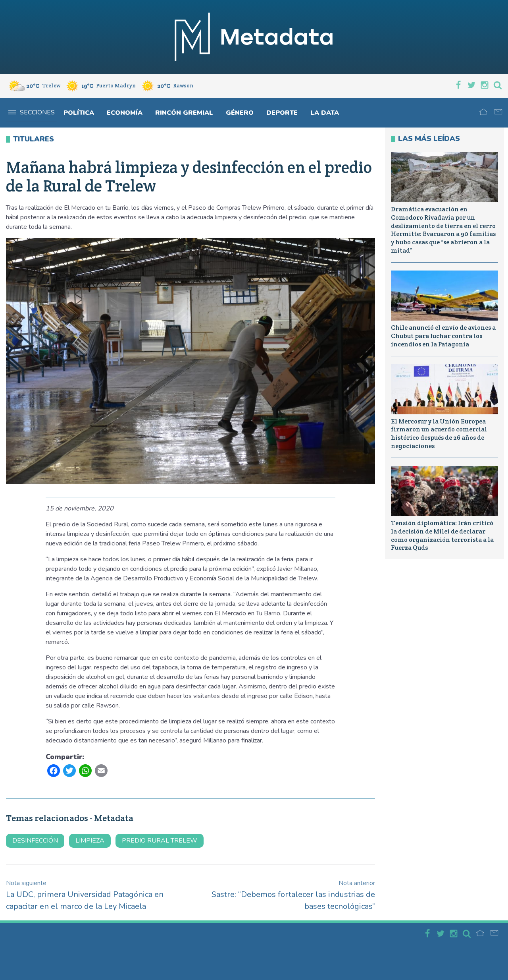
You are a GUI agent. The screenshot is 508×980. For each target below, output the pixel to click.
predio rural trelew (160, 841)
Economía (125, 113)
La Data (325, 113)
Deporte (282, 113)
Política (79, 113)
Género (240, 113)
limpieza (90, 841)
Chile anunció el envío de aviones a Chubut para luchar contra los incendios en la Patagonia (443, 336)
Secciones (32, 112)
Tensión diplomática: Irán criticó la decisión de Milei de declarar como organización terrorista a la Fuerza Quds (442, 535)
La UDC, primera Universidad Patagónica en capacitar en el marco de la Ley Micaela (85, 895)
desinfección (35, 841)
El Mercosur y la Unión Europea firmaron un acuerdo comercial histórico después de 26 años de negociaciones (439, 434)
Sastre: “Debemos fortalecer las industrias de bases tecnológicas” (293, 895)
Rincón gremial (184, 113)
